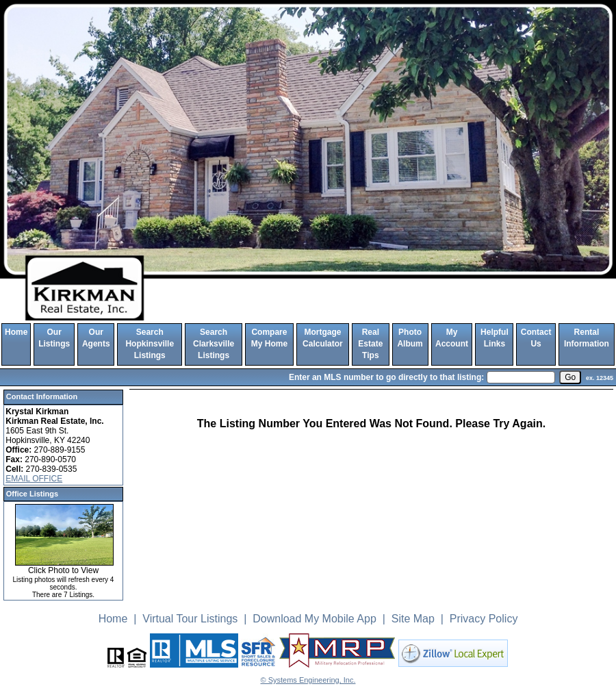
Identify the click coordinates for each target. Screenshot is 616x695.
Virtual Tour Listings (190, 619)
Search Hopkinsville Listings (150, 344)
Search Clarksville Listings (214, 344)
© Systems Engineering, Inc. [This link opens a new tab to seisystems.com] (308, 680)
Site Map (413, 619)
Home (16, 332)
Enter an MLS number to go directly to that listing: (386, 377)
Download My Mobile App (315, 619)
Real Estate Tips (370, 344)
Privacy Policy (484, 619)
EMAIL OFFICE (34, 479)
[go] (570, 377)
